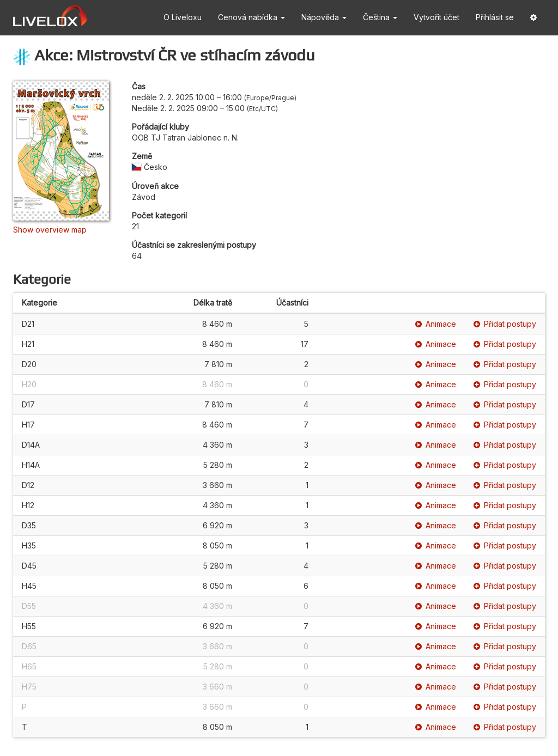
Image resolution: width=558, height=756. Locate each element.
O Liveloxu (183, 17)
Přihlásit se (495, 17)
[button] (533, 18)
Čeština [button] (380, 17)
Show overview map (50, 230)
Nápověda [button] (324, 17)
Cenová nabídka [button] (251, 17)
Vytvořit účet (436, 17)
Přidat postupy (505, 324)
